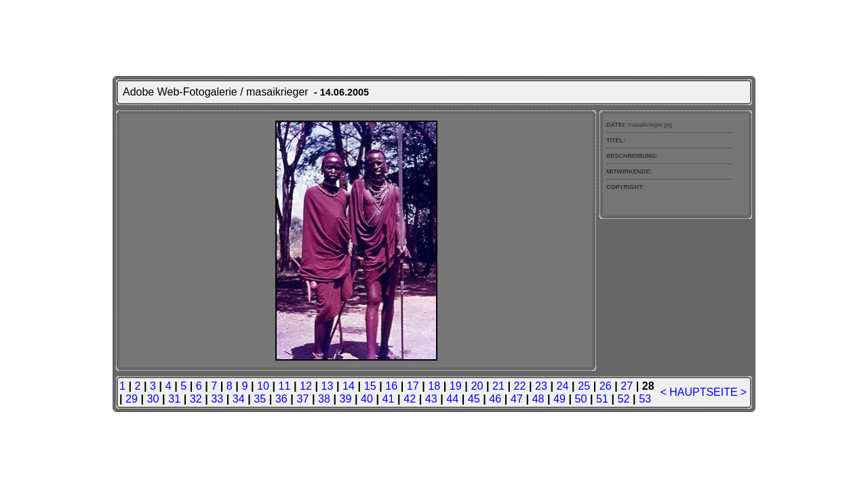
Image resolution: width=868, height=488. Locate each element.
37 (302, 399)
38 (324, 399)
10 (263, 386)
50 (581, 399)
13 (328, 386)
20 (477, 386)
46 (495, 399)
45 (474, 399)
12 (306, 386)
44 (452, 399)
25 (584, 386)
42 (410, 399)
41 (389, 399)
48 (538, 399)
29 (132, 399)
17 (413, 386)
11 (284, 386)
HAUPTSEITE (703, 392)
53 (645, 399)
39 (346, 399)
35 (260, 399)
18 (434, 386)
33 (217, 399)
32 (196, 399)
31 (174, 399)
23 (541, 386)
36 (281, 399)
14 (349, 386)
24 (563, 386)
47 (517, 399)
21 (498, 386)
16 (391, 386)
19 (456, 386)
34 (239, 399)
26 (606, 386)
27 (627, 386)
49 (559, 399)
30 (153, 399)
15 (370, 386)
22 (519, 386)
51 (602, 399)
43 (431, 399)
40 (367, 399)
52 (624, 399)
